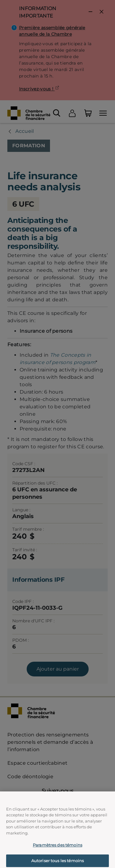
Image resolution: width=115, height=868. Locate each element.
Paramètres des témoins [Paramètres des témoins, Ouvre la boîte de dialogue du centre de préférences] (57, 850)
